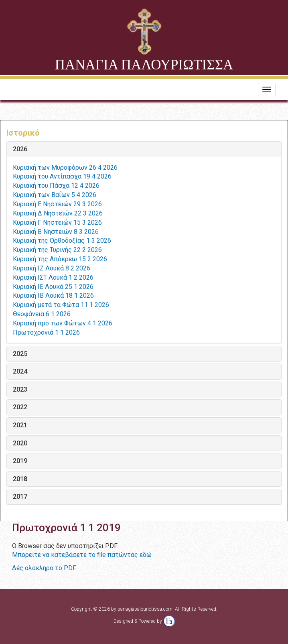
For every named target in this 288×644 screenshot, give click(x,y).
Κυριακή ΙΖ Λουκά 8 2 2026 (52, 268)
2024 (20, 372)
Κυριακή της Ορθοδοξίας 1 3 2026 (62, 241)
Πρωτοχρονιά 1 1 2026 (46, 332)
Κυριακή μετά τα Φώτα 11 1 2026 (61, 305)
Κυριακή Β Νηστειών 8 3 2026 (56, 232)
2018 (20, 479)
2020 (20, 443)
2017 (20, 497)
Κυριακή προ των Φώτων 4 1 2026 (63, 323)
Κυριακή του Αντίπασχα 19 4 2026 (62, 176)
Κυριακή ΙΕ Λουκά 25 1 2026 (53, 287)
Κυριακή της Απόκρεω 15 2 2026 (60, 259)
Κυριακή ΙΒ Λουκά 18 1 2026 (53, 296)
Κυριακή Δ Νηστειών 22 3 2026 (58, 213)
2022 (20, 407)
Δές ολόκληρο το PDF (44, 568)
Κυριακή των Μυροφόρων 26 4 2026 (65, 168)
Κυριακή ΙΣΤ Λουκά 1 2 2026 (53, 277)
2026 (20, 149)
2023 (20, 390)
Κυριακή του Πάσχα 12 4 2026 (56, 186)
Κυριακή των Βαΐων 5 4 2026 (55, 195)
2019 (20, 461)
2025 (20, 354)
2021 (20, 425)
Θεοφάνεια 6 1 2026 (42, 314)
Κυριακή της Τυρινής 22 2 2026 (57, 250)
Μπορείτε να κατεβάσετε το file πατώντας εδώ (82, 555)
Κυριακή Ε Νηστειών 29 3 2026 (57, 204)
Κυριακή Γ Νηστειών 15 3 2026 (57, 222)
